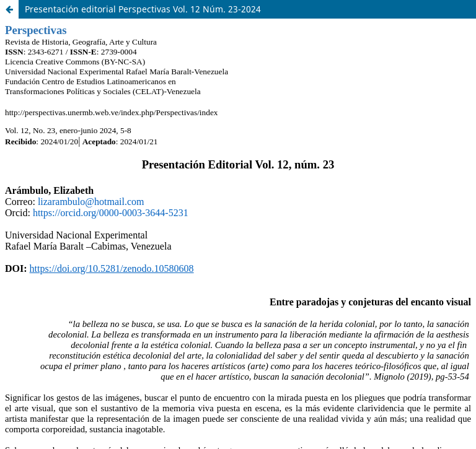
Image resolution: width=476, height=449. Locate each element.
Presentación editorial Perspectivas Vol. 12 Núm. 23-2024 (143, 9)
